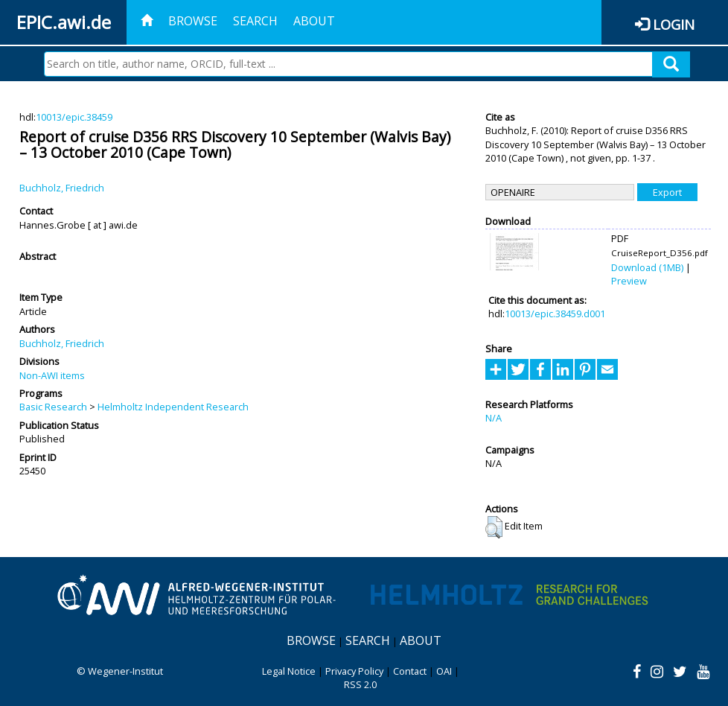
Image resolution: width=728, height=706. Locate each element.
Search (255, 21)
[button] (494, 527)
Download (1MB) (647, 267)
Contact (410, 671)
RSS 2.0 (360, 684)
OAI (444, 671)
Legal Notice (289, 671)
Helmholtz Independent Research (173, 407)
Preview (629, 281)
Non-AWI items (52, 375)
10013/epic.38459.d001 (555, 314)
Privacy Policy (354, 671)
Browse (193, 21)
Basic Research (53, 407)
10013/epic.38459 (74, 117)
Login (674, 24)
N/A (494, 418)
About (314, 21)
